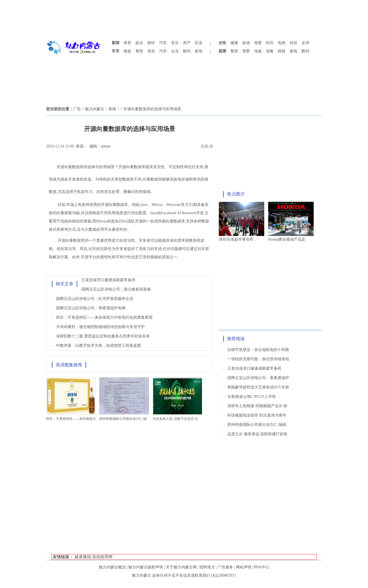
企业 (175, 51)
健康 (234, 43)
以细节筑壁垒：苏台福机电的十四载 (258, 350)
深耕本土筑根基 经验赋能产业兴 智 (257, 406)
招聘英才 (207, 567)
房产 (187, 43)
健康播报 (83, 557)
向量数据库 (136, 167)
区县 (199, 43)
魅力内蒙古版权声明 (146, 567)
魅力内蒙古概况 (112, 567)
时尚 (270, 43)
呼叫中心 (262, 567)
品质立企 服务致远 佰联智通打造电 (257, 434)
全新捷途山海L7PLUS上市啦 (252, 397)
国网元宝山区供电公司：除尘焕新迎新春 (116, 289)
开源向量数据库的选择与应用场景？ (87, 167)
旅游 (246, 43)
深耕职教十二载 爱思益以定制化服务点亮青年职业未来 (103, 336)
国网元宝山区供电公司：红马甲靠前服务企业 (95, 299)
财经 (151, 43)
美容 (151, 51)
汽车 (163, 43)
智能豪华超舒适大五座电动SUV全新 (258, 387)
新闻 (112, 109)
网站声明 (244, 567)
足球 (305, 43)
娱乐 (139, 43)
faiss (144, 205)
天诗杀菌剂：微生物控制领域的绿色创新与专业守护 (100, 327)
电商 (282, 43)
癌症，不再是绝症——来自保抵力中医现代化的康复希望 (104, 317)
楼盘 (127, 51)
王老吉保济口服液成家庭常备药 (108, 280)
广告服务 (225, 567)
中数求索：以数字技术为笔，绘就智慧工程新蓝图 (98, 346)
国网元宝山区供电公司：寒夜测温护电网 (91, 308)
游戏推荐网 (102, 557)
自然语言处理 (108, 192)
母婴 (258, 43)
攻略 (270, 51)
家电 (199, 51)
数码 (187, 51)
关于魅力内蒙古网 (181, 567)
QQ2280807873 (223, 575)
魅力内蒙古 (95, 109)
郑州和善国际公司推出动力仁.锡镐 (257, 425)
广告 (77, 109)
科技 (294, 43)
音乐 (175, 43)
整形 (139, 51)
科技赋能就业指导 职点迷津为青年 (257, 415)
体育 (127, 43)
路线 (282, 51)
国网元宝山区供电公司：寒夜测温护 (258, 378)
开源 (122, 167)
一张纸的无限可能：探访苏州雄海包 (258, 359)
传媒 (258, 51)
